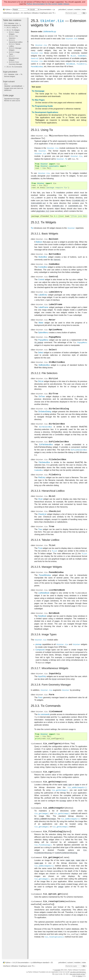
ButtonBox (43, 259)
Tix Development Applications (45, 113)
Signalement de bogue (12, 98)
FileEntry (42, 489)
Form (40, 714)
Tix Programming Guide (42, 107)
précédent (62, 9)
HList (40, 511)
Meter (41, 328)
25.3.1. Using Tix (12, 27)
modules (77, 9)
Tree (40, 542)
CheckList (42, 527)
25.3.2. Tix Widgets (13, 30)
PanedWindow (45, 589)
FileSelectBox (44, 473)
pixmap (38, 660)
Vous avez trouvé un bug (77, 976)
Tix (32, 229)
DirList (41, 389)
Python (8, 9)
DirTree (42, 405)
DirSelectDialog (45, 421)
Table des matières (12, 20)
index (84, 9)
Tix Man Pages (38, 100)
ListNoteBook (44, 608)
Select (41, 359)
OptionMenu (43, 338)
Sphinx (80, 978)
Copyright (57, 972)
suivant (70, 9)
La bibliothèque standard (40, 964)
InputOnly (42, 692)
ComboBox (43, 270)
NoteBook (42, 631)
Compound (40, 665)
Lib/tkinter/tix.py (50, 32)
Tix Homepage (38, 91)
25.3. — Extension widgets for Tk (13, 24)
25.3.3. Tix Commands (14, 67)
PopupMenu (43, 346)
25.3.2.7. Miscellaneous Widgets (14, 58)
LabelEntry (43, 299)
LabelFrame (43, 312)
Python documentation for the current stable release (48, 4)
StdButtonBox (44, 372)
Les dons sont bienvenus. (78, 974)
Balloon (39, 243)
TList (40, 562)
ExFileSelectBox (46, 455)
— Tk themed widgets (13, 75)
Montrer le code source (12, 100)
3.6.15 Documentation (21, 964)
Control (41, 283)
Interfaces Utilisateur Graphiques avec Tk (38, 13)
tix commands (44, 731)
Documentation (45, 9)
